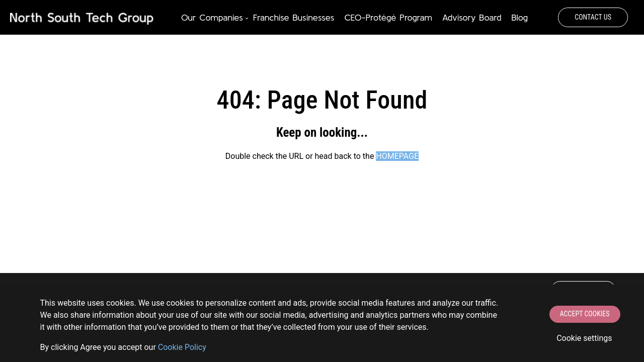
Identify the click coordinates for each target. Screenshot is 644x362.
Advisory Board (472, 17)
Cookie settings (584, 338)
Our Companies (212, 17)
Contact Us (593, 17)
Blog (519, 17)
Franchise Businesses (294, 17)
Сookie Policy (182, 347)
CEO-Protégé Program (388, 17)
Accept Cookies (585, 314)
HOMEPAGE (397, 156)
